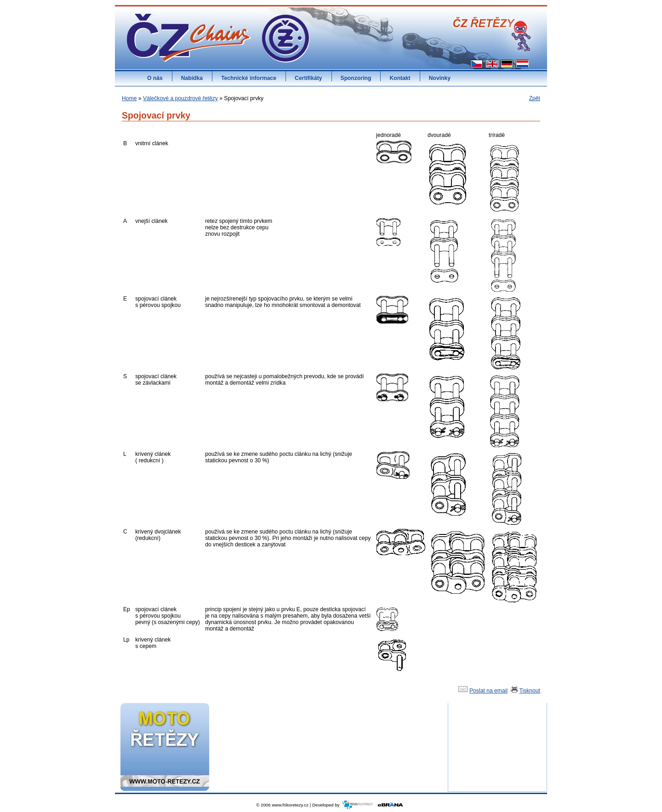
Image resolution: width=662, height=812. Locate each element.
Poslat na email (482, 691)
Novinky (440, 78)
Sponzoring (356, 78)
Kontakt (400, 78)
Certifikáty (308, 78)
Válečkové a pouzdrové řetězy (180, 98)
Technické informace (249, 78)
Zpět (535, 98)
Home (129, 98)
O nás (155, 78)
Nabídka (192, 78)
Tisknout (525, 691)
